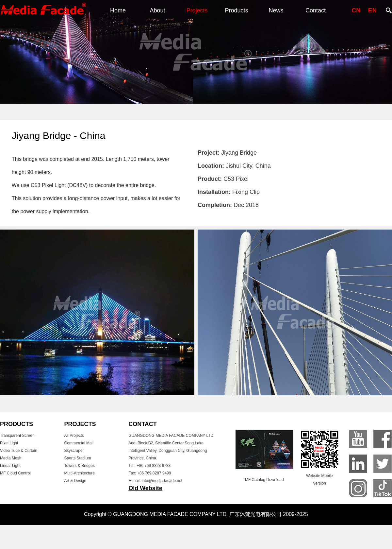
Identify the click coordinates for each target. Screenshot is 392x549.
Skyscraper (74, 451)
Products (236, 10)
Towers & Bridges (80, 466)
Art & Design (75, 481)
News (276, 10)
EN (372, 10)
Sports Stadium (78, 458)
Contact (316, 10)
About (157, 10)
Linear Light (10, 466)
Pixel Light (9, 443)
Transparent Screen (17, 436)
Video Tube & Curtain (19, 451)
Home (118, 10)
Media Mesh (11, 458)
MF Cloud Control (15, 473)
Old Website (145, 488)
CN (356, 10)
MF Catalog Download (264, 480)
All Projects (74, 436)
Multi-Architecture (80, 473)
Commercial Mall (79, 443)
